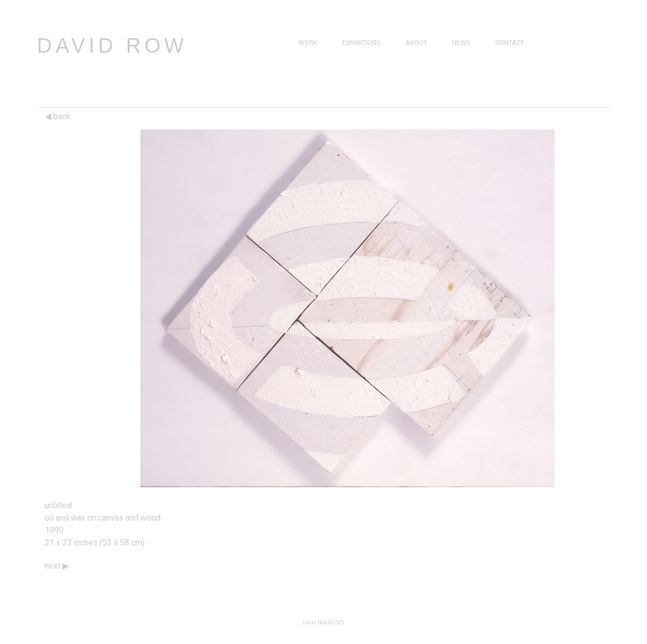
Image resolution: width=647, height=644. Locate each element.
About (416, 43)
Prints (309, 78)
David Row (112, 45)
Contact (510, 43)
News (461, 43)
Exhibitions (361, 43)
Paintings (315, 54)
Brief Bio (420, 54)
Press (462, 54)
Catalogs (468, 78)
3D (303, 90)
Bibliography (428, 78)
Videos (463, 66)
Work (308, 43)
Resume (418, 66)
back (58, 116)
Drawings (316, 66)
